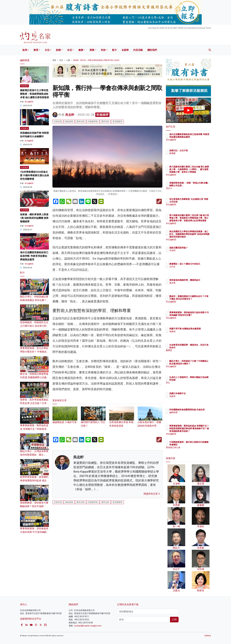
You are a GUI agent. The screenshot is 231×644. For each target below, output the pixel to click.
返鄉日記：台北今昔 (196, 150)
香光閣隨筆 (117, 121)
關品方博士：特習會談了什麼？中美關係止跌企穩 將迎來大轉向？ (198, 364)
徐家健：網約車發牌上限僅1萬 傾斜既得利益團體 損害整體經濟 (34, 218)
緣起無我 (69, 121)
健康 (81, 50)
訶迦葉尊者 (93, 121)
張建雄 (190, 334)
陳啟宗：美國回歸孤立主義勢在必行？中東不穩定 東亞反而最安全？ (198, 299)
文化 (47, 50)
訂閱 (174, 619)
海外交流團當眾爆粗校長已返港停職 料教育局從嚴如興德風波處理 (34, 256)
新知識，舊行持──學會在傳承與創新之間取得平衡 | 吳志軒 (96, 60)
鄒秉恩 (190, 350)
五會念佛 (58, 121)
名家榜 (125, 50)
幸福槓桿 (102, 115)
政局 (25, 50)
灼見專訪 (24, 86)
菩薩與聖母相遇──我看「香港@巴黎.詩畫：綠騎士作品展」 (198, 186)
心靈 (68, 60)
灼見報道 (24, 167)
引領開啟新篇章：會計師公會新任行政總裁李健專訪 (198, 445)
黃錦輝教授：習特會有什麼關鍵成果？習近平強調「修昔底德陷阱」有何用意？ (34, 506)
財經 (58, 50)
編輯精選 (191, 415)
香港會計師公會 (194, 450)
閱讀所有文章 (152, 494)
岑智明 (190, 250)
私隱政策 (208, 636)
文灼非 (190, 269)
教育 (36, 50)
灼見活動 (138, 50)
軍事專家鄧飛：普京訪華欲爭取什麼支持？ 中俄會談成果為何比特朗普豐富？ (34, 352)
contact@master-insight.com (88, 626)
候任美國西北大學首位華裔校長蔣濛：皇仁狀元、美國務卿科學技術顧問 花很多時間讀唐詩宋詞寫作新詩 (198, 237)
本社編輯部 (29, 102)
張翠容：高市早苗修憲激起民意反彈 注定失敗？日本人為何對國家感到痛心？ (34, 403)
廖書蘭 (190, 153)
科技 (103, 50)
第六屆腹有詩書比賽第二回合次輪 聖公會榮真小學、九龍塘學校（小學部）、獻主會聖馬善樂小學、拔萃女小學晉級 (198, 172)
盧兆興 (190, 285)
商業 (92, 50)
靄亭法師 (105, 121)
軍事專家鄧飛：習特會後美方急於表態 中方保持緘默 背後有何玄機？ (34, 532)
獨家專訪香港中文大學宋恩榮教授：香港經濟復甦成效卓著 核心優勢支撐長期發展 (34, 94)
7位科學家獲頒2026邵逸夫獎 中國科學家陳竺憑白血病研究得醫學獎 (34, 175)
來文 (189, 383)
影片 (114, 50)
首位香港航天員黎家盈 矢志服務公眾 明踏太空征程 (197, 202)
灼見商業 (24, 210)
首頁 (54, 60)
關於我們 (152, 50)
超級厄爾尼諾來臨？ (196, 248)
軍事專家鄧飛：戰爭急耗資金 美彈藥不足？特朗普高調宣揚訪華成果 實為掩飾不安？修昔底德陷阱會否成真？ (198, 431)
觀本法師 (81, 121)
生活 (70, 50)
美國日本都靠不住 (195, 393)
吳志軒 (70, 115)
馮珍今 (190, 191)
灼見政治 (24, 128)
